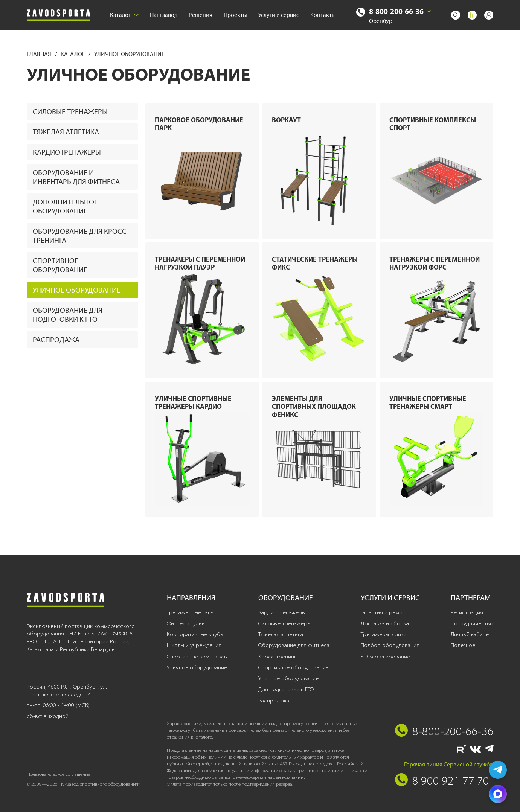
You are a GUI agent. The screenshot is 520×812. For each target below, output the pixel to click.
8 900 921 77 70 (451, 780)
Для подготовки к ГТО (286, 689)
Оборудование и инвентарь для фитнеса (76, 177)
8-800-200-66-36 (396, 11)
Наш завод (164, 15)
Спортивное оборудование (60, 265)
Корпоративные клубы (195, 634)
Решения (201, 15)
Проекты (235, 15)
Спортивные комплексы (197, 657)
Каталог (124, 15)
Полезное (463, 645)
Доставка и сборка (385, 623)
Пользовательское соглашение (59, 774)
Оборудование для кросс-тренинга (81, 236)
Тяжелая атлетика (66, 132)
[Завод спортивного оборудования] (58, 15)
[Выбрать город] (429, 11)
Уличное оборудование (77, 290)
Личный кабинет (471, 634)
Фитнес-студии (186, 623)
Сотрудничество (472, 623)
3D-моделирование (385, 657)
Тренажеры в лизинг (386, 634)
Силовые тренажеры (70, 111)
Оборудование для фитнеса (294, 645)
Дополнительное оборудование (65, 206)
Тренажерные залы (190, 612)
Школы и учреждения (194, 645)
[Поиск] (456, 15)
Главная (40, 54)
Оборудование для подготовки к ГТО (68, 315)
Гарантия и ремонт (384, 612)
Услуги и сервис (279, 15)
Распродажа (56, 340)
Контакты (323, 15)
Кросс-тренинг (277, 657)
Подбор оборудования (390, 645)
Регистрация (467, 612)
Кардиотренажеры (67, 152)
